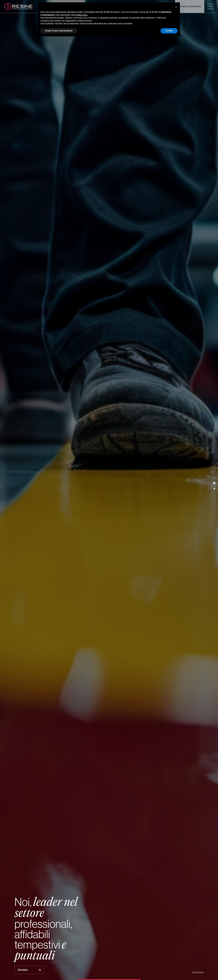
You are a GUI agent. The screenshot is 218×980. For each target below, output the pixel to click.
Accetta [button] (169, 31)
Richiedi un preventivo (190, 6)
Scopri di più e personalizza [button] (59, 31)
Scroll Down (198, 972)
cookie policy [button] (82, 15)
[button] (214, 483)
